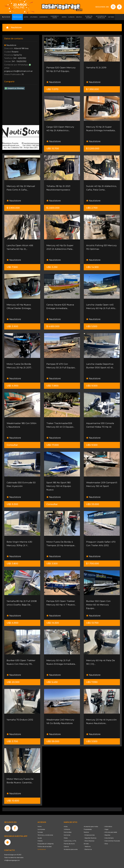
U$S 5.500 (92, 326)
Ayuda (40, 838)
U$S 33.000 (93, 504)
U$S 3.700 (12, 741)
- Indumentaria (109, 838)
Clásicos (66, 847)
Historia (40, 841)
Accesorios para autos (71, 849)
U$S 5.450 (52, 682)
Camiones (67, 835)
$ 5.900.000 (13, 208)
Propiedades (88, 829)
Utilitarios (67, 829)
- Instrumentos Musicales (112, 841)
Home (40, 827)
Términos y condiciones (45, 835)
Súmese (40, 832)
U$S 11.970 (52, 89)
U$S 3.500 (52, 564)
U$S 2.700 (92, 208)
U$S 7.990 (92, 682)
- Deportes (107, 835)
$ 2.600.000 (53, 208)
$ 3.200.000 (93, 149)
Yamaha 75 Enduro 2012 (20, 720)
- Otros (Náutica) (89, 841)
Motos (66, 838)
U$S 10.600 (13, 801)
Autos (66, 827)
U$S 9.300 (12, 504)
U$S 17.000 (53, 445)
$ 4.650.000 (53, 326)
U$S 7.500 (12, 267)
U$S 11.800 (52, 386)
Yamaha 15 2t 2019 (96, 68)
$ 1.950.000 (92, 89)
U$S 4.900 (12, 386)
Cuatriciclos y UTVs (70, 841)
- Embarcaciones (89, 835)
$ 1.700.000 (93, 564)
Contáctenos (42, 849)
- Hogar (106, 829)
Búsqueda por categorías (46, 844)
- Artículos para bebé (110, 832)
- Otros (106, 844)
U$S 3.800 (12, 564)
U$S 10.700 (53, 149)
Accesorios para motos (91, 827)
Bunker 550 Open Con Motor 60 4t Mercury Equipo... (98, 605)
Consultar (12, 445)
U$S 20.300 (13, 682)
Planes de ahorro (69, 844)
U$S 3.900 (12, 326)
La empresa (41, 829)
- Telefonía (87, 847)
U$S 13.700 (92, 623)
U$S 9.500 (92, 386)
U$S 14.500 (92, 267)
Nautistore (54, 82)
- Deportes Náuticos (90, 838)
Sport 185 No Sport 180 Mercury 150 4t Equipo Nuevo (59, 486)
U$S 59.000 (53, 741)
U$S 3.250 (52, 267)
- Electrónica (88, 849)
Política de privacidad (45, 847)
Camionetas (68, 832)
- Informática (108, 827)
